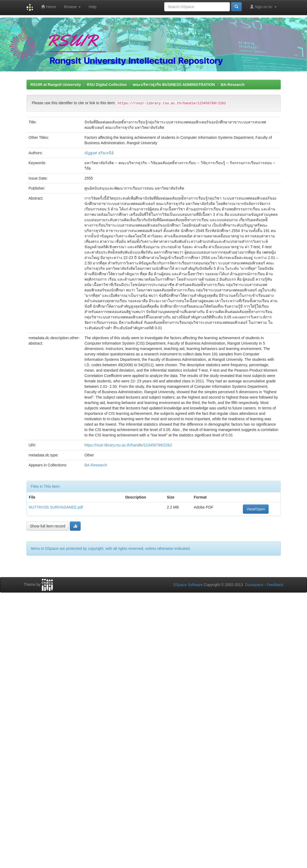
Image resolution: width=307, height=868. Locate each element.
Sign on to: (263, 7)
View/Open (256, 509)
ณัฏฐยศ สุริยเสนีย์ (99, 153)
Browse (72, 7)
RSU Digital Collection (107, 85)
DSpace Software (188, 585)
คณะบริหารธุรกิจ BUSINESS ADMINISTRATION (174, 85)
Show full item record (48, 526)
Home (49, 7)
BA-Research (233, 85)
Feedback (275, 585)
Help (93, 7)
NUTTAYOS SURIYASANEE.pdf (56, 507)
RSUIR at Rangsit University (56, 85)
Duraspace (254, 585)
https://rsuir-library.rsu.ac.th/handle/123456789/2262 (128, 445)
